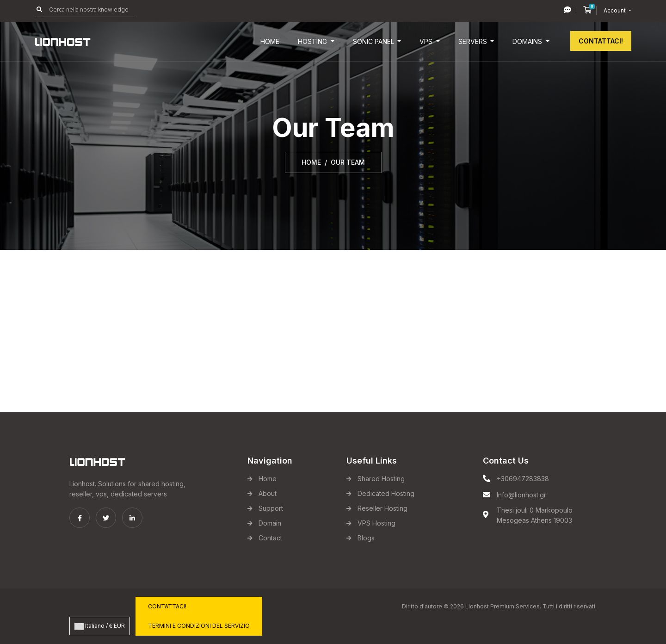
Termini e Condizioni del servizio (199, 626)
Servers (474, 41)
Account (615, 10)
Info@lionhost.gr (521, 495)
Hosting (313, 41)
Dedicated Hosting (386, 493)
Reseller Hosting (382, 508)
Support (271, 508)
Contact (270, 538)
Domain (270, 523)
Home (270, 41)
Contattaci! (601, 41)
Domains (528, 41)
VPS (427, 41)
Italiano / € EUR (100, 626)
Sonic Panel (374, 41)
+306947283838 (523, 479)
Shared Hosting (381, 479)
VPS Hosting (376, 523)
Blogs (366, 538)
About (268, 493)
